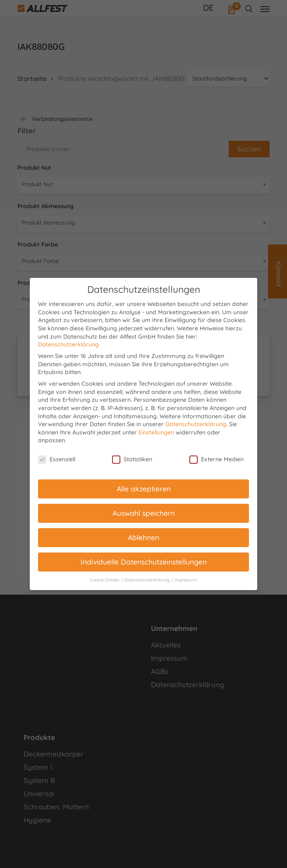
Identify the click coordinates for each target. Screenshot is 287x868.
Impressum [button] (186, 580)
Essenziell (57, 459)
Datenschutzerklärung (68, 344)
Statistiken (132, 459)
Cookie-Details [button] (105, 580)
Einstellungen (156, 432)
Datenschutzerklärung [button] (148, 580)
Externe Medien (216, 459)
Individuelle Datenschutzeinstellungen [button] (144, 562)
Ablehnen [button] (143, 537)
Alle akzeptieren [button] (144, 489)
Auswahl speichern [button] (144, 513)
